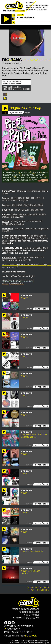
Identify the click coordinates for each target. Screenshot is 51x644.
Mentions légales (42, 643)
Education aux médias (37, 10)
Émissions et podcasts (37, 7)
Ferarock (31, 636)
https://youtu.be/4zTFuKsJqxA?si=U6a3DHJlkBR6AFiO (18, 282)
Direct (20, 15)
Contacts (13, 629)
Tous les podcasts (38, 588)
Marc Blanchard (42, 641)
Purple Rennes (25, 17)
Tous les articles (39, 590)
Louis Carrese (29, 643)
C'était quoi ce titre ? (19, 626)
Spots (28, 632)
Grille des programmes (37, 5)
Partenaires (13, 632)
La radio (30, 3)
